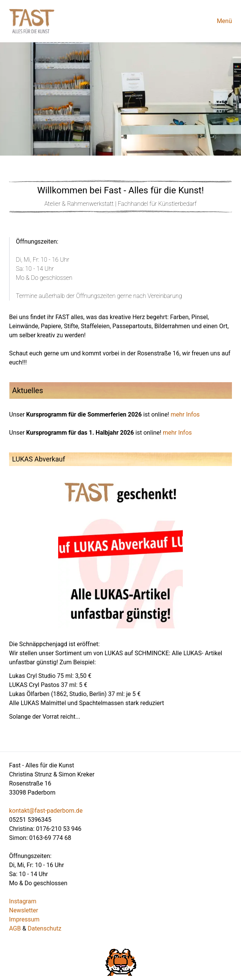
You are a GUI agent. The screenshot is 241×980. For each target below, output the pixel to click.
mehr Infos (185, 414)
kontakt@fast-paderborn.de (46, 811)
